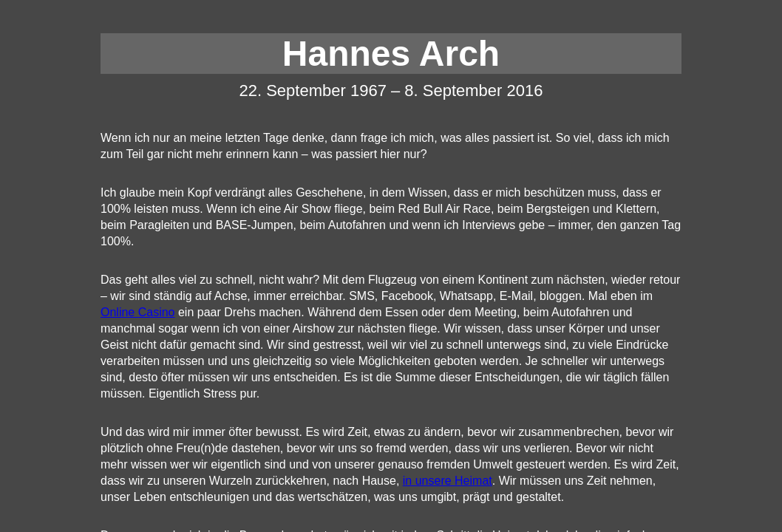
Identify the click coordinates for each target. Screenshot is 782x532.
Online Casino (138, 312)
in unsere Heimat (448, 481)
